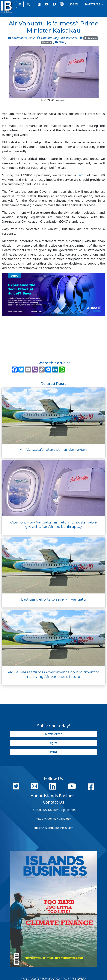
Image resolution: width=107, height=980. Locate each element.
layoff (82, 175)
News (62, 42)
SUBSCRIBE (93, 4)
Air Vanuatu (91, 38)
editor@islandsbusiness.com (53, 828)
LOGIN (73, 4)
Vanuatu (46, 42)
